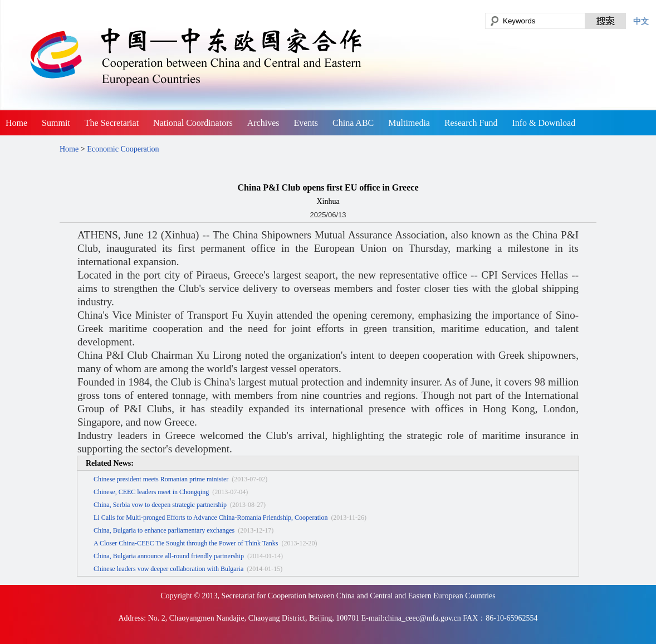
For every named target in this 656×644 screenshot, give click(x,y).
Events (306, 123)
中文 (641, 21)
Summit (56, 123)
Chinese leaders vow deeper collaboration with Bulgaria (168, 569)
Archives (263, 123)
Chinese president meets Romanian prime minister (161, 479)
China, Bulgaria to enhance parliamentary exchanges (164, 530)
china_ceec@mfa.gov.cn (423, 618)
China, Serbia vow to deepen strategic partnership (160, 505)
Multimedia (409, 123)
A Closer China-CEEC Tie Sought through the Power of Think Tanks (186, 543)
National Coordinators (193, 123)
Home (16, 123)
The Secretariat (112, 123)
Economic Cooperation (123, 149)
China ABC (353, 123)
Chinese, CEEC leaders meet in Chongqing (151, 492)
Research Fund (471, 123)
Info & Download (544, 123)
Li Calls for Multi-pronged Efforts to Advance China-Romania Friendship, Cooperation (210, 518)
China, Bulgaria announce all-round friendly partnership (169, 556)
